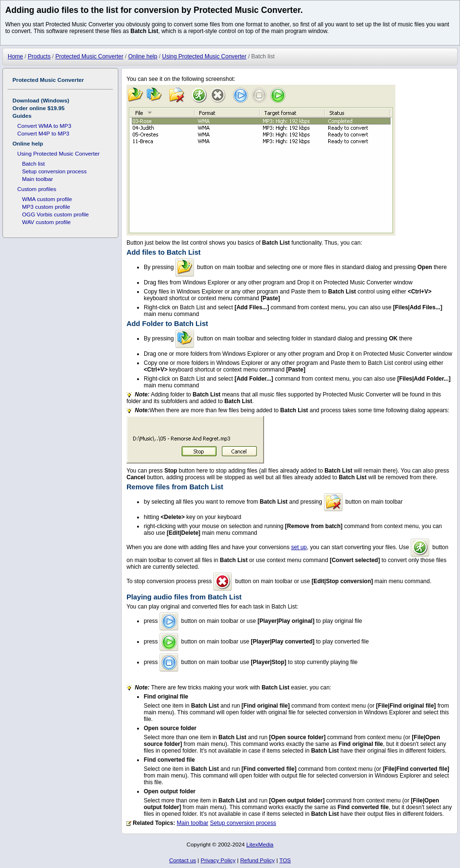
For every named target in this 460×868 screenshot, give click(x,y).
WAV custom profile (46, 222)
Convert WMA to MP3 (44, 126)
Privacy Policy (218, 860)
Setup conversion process (243, 823)
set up (299, 547)
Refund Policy (257, 860)
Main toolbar (193, 823)
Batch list (34, 163)
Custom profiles (37, 189)
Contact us (183, 860)
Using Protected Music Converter (58, 153)
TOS (285, 860)
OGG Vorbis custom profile (55, 214)
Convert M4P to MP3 (43, 133)
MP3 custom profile (46, 207)
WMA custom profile (47, 199)
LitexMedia (260, 844)
